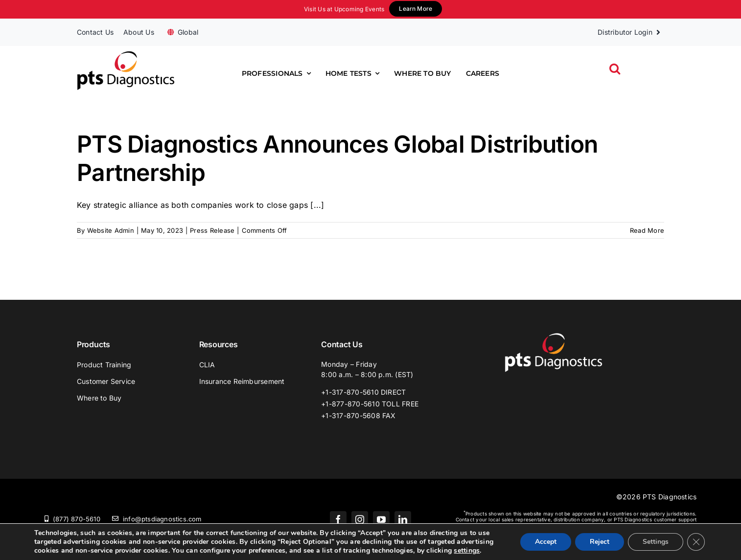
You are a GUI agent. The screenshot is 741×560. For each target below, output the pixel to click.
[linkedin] (403, 519)
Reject (600, 542)
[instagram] (360, 519)
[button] (615, 69)
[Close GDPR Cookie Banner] (696, 542)
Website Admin (111, 230)
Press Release (212, 230)
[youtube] (381, 519)
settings (467, 551)
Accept (546, 542)
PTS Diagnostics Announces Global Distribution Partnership (337, 158)
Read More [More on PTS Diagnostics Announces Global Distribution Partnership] (647, 230)
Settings (656, 542)
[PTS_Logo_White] (554, 336)
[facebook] (338, 519)
